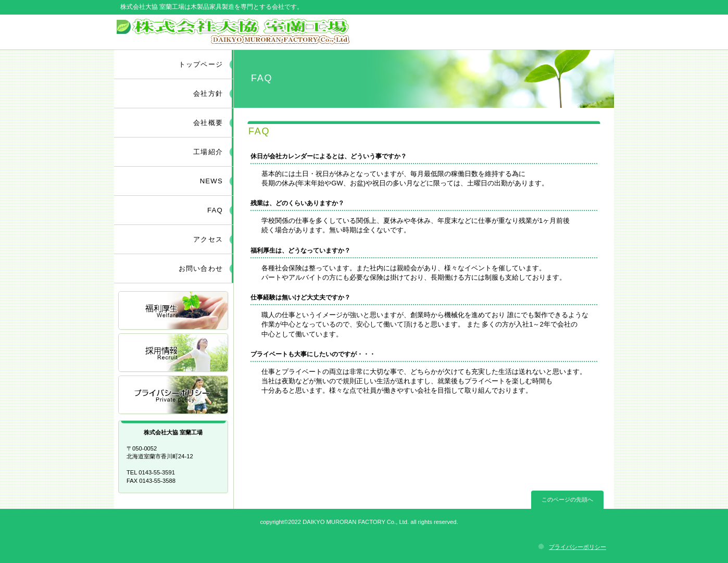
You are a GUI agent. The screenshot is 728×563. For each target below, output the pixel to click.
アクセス (174, 396)
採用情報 (174, 353)
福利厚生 (174, 311)
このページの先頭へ (567, 499)
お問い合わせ (201, 268)
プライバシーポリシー (578, 547)
